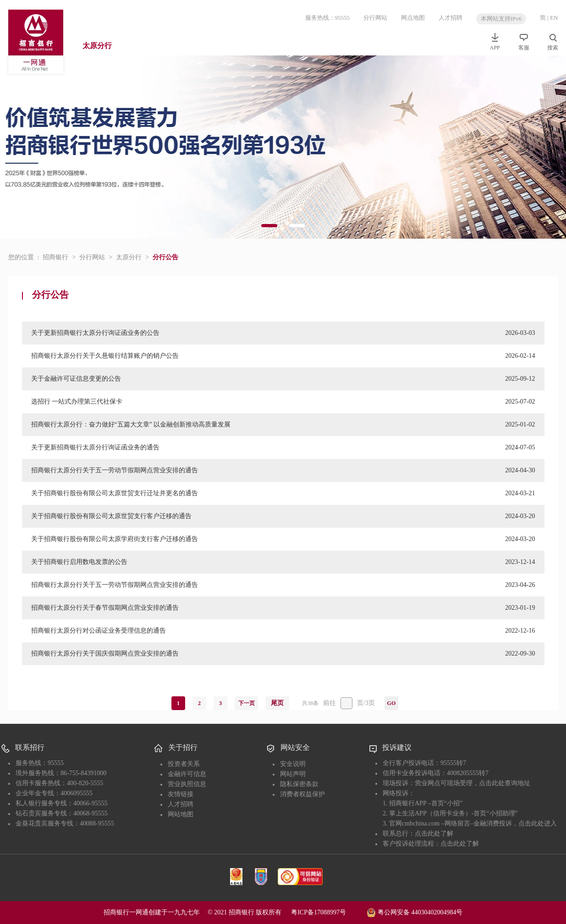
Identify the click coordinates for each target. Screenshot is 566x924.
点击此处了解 (434, 834)
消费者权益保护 (302, 794)
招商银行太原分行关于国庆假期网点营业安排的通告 (105, 653)
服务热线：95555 (328, 18)
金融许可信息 (187, 774)
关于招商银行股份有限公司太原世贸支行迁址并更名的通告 (115, 493)
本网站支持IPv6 (501, 19)
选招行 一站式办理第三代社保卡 (77, 402)
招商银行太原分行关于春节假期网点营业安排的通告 (105, 608)
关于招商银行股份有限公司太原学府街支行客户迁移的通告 (115, 539)
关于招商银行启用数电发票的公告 (79, 562)
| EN (552, 18)
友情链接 (181, 794)
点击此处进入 (538, 823)
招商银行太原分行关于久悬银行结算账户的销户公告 (105, 356)
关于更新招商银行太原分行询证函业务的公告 (95, 333)
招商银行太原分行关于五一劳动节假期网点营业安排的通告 (115, 470)
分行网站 (375, 18)
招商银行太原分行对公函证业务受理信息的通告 (99, 631)
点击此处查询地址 (505, 783)
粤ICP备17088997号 (328, 912)
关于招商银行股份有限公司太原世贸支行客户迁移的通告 (111, 516)
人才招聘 (451, 18)
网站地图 (181, 814)
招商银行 (55, 257)
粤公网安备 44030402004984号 (415, 912)
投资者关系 (184, 764)
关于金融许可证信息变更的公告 (76, 379)
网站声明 (293, 774)
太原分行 (97, 46)
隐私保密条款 (299, 784)
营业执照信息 (187, 784)
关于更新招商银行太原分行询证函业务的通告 (95, 447)
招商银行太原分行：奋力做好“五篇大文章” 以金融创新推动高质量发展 (131, 424)
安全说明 (293, 764)
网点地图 (413, 18)
